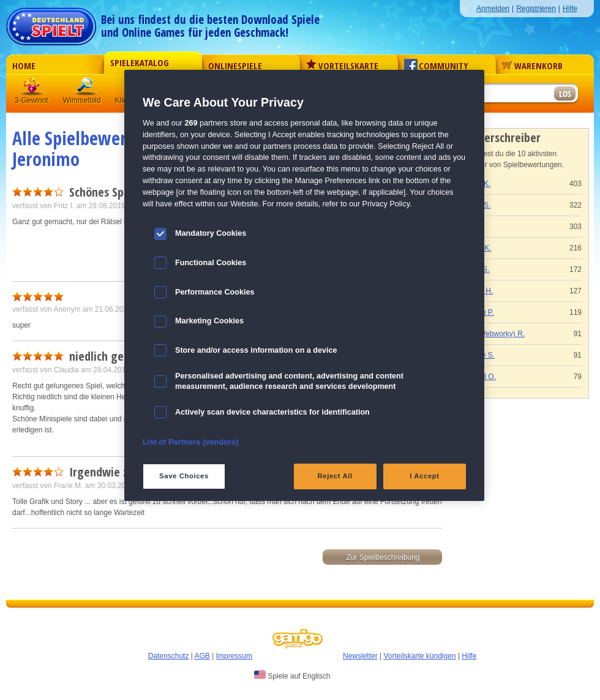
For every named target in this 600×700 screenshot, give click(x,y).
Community (436, 66)
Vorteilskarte (342, 66)
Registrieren (536, 9)
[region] (304, 285)
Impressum (234, 656)
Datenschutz (169, 656)
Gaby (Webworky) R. (491, 334)
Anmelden (493, 9)
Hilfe (570, 9)
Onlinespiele (235, 66)
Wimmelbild (86, 88)
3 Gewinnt (32, 88)
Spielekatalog (140, 62)
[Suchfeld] (505, 94)
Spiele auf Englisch (292, 676)
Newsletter (360, 656)
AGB (202, 656)
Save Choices (184, 476)
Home (24, 66)
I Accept (424, 476)
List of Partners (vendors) (191, 442)
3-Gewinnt (32, 100)
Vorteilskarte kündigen (419, 656)
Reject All (335, 476)
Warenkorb (532, 66)
